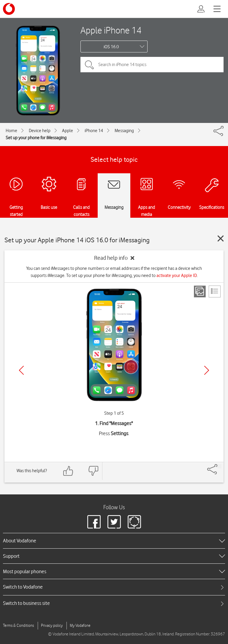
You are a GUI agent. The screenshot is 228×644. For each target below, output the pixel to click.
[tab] (114, 587)
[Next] (207, 370)
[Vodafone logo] (9, 9)
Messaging (124, 131)
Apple (68, 131)
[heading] (114, 541)
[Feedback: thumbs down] (93, 471)
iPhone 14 (94, 131)
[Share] (219, 466)
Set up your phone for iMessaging (36, 138)
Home (11, 131)
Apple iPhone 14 (111, 30)
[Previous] (21, 370)
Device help (40, 131)
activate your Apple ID (177, 275)
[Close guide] (221, 238)
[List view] (215, 291)
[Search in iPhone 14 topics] (152, 65)
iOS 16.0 (111, 47)
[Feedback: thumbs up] (68, 471)
